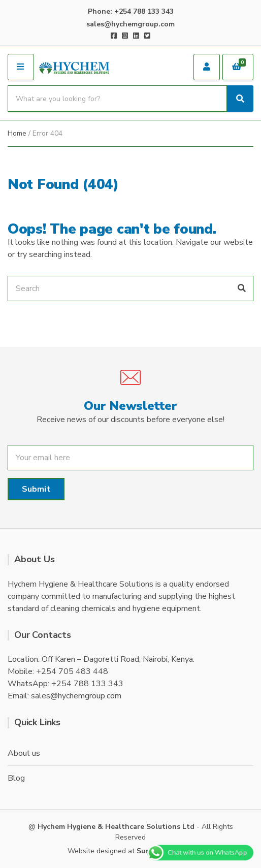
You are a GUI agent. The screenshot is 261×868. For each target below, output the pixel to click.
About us (24, 753)
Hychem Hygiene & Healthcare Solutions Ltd (116, 827)
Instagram (125, 36)
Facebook (114, 36)
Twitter (147, 36)
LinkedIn (136, 36)
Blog (16, 778)
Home (17, 133)
